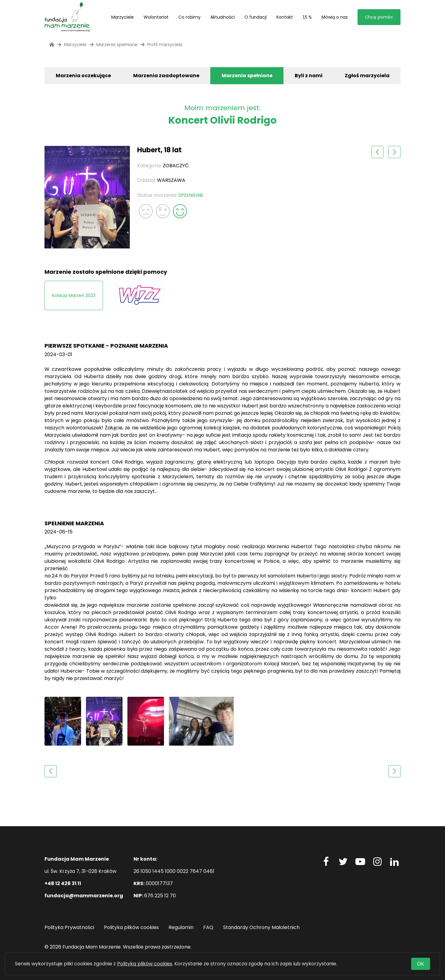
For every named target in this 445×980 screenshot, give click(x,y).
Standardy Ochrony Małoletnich (261, 927)
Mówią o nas (335, 17)
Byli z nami (309, 76)
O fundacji (256, 17)
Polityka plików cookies (131, 927)
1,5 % (307, 17)
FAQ (208, 927)
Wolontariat (156, 17)
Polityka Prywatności (69, 927)
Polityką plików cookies (145, 964)
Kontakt (285, 17)
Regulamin (181, 927)
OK (421, 964)
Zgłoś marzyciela (367, 76)
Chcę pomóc (379, 17)
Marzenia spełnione (247, 76)
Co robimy (189, 17)
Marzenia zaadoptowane (166, 76)
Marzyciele (123, 17)
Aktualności (222, 17)
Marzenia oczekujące (83, 76)
